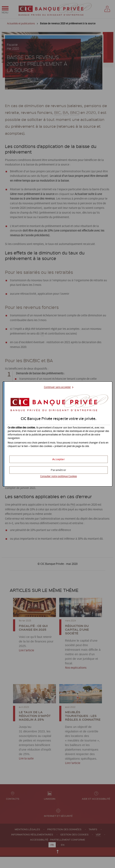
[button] (59, 459)
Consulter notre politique (59, 477)
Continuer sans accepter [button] (57, 387)
